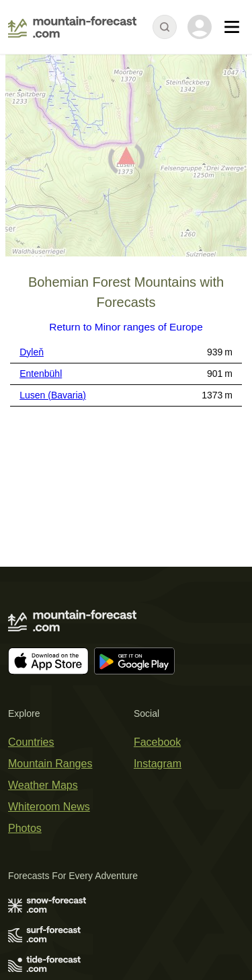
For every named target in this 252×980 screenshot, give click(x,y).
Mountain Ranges (50, 764)
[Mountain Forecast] (72, 27)
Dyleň (32, 352)
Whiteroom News (49, 807)
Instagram (158, 764)
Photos (25, 828)
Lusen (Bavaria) (53, 395)
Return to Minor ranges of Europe (126, 327)
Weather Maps (43, 785)
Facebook (157, 742)
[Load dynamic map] (126, 161)
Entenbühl (41, 374)
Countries (31, 742)
